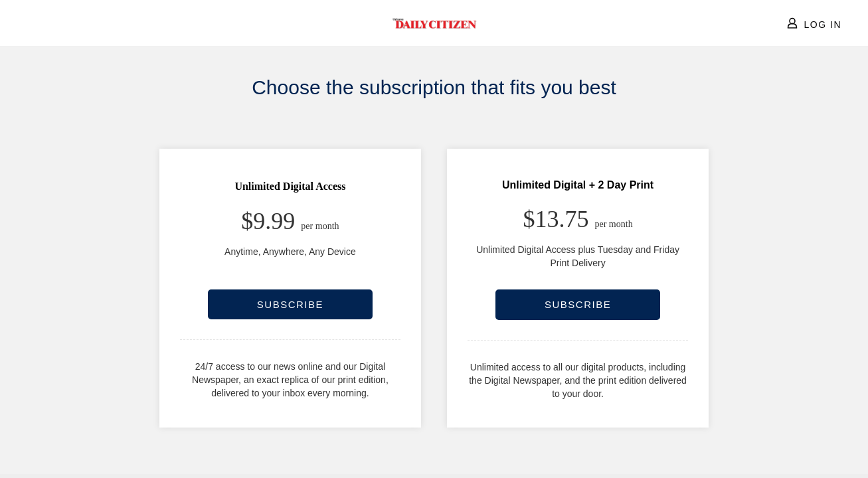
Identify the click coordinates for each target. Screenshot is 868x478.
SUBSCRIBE (290, 304)
